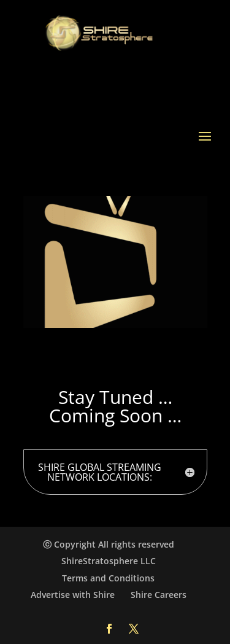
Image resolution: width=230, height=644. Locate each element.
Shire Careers (159, 595)
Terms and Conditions (108, 578)
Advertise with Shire (73, 595)
